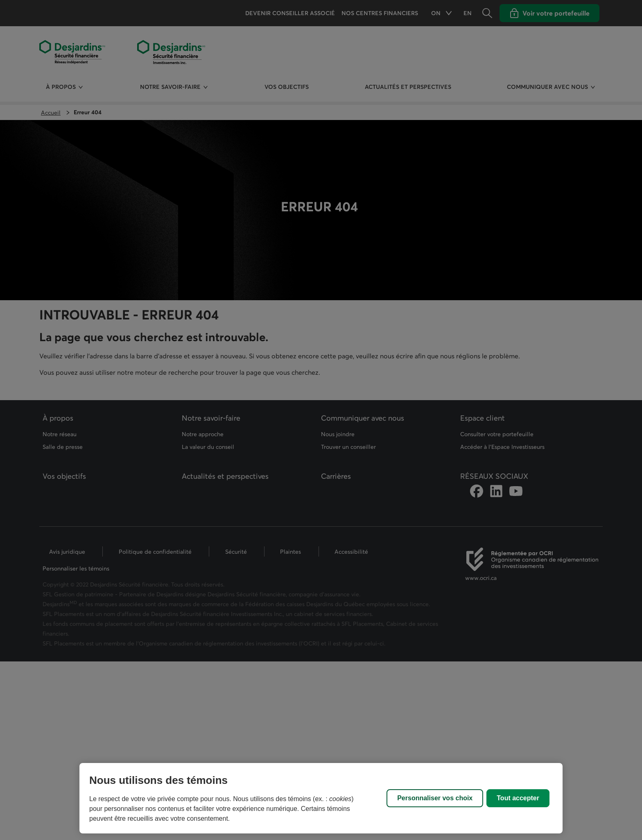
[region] (321, 798)
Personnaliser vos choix (435, 798)
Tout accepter (518, 798)
